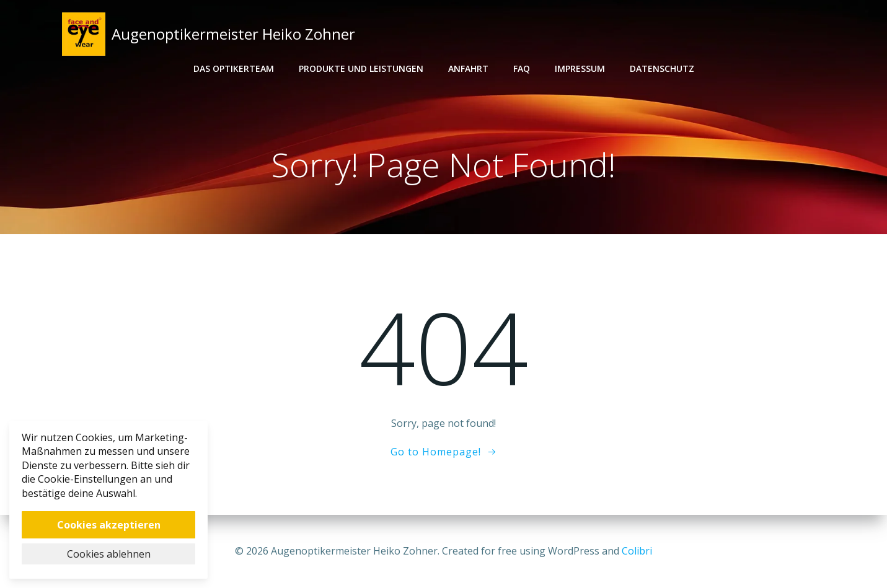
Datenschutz (662, 68)
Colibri (637, 551)
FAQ (522, 68)
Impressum (580, 68)
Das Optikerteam (234, 68)
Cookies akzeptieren (109, 525)
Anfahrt (468, 68)
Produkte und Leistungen (361, 68)
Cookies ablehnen (109, 554)
